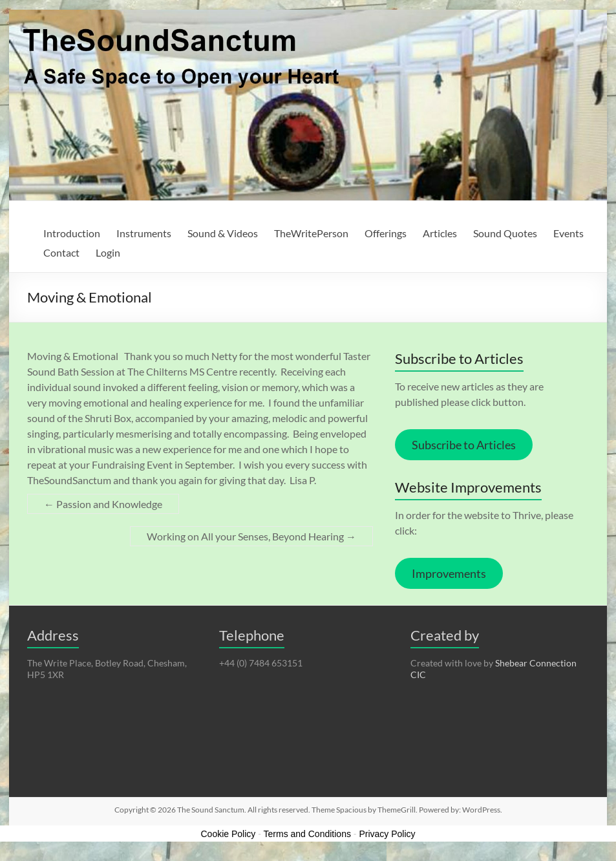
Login (108, 252)
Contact (61, 252)
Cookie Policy (228, 834)
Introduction (72, 233)
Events (568, 233)
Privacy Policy (387, 834)
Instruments (144, 233)
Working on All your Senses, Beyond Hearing (251, 536)
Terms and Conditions (307, 834)
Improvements (449, 573)
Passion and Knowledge (103, 504)
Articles (440, 233)
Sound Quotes (505, 233)
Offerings (386, 233)
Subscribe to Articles (464, 445)
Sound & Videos (223, 233)
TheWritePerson (311, 233)
